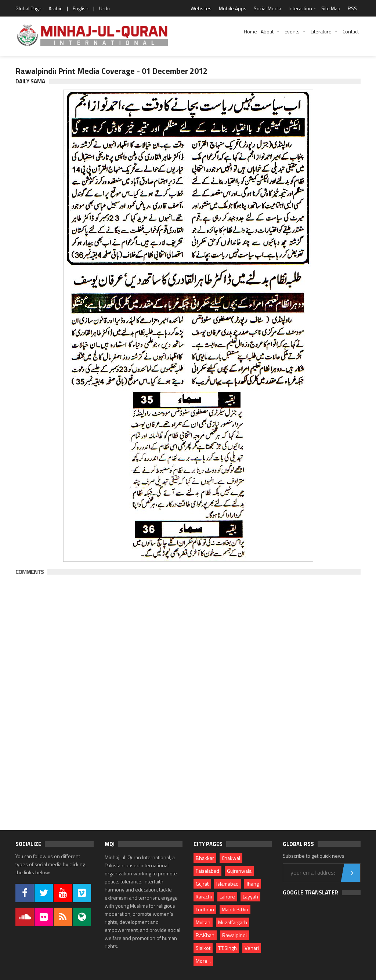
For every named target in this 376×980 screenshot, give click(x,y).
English (81, 8)
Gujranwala (239, 871)
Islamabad (227, 884)
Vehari (252, 948)
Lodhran (205, 909)
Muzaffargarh (233, 922)
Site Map (331, 8)
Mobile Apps (233, 8)
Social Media (267, 8)
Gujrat (202, 884)
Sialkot (203, 948)
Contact (351, 31)
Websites (201, 8)
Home (250, 31)
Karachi (204, 896)
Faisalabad (207, 871)
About (267, 31)
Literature (321, 31)
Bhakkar (205, 858)
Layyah (250, 896)
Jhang (253, 884)
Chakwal (231, 858)
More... (203, 961)
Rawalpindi (234, 935)
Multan (203, 922)
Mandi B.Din (235, 909)
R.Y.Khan (205, 935)
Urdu (104, 8)
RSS (352, 8)
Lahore (227, 896)
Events (292, 31)
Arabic (55, 8)
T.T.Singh (227, 948)
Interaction (300, 8)
